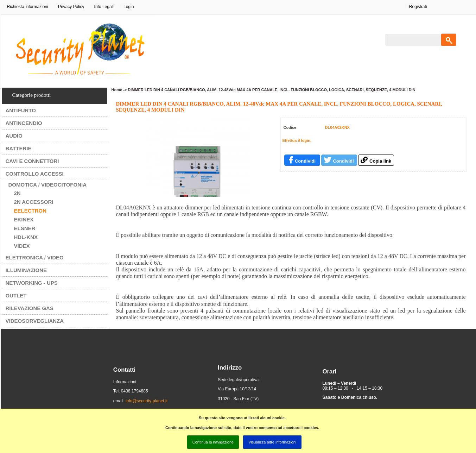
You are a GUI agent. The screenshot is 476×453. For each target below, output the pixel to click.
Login (129, 7)
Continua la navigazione (213, 442)
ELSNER (25, 228)
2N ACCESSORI (34, 202)
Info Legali (104, 7)
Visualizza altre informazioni (272, 442)
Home (117, 90)
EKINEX (24, 219)
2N (17, 193)
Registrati (418, 7)
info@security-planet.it (147, 401)
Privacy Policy (71, 7)
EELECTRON (30, 211)
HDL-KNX (26, 237)
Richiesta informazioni (28, 7)
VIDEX (22, 246)
